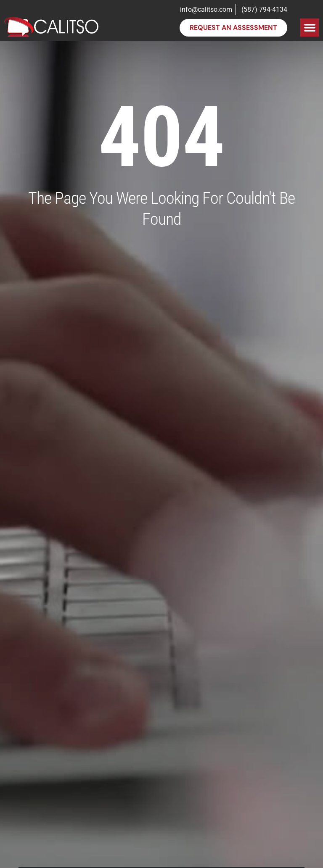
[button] (310, 28)
